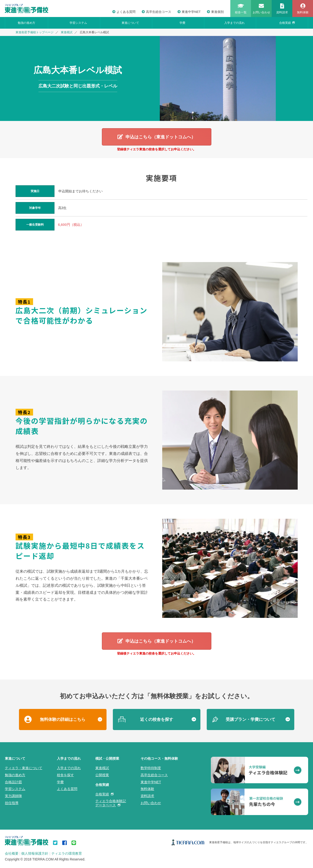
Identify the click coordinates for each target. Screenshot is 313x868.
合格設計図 (13, 783)
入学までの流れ (234, 23)
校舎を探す (65, 775)
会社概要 (12, 854)
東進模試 (67, 32)
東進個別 (215, 12)
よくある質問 (124, 12)
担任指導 (12, 804)
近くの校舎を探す (157, 720)
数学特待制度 (151, 769)
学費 (182, 23)
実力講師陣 (13, 797)
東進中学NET (189, 12)
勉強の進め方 (27, 23)
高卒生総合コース (156, 12)
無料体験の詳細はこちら (63, 720)
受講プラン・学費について (250, 720)
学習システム (78, 23)
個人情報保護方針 (35, 854)
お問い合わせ (151, 804)
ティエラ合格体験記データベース (111, 804)
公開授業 (102, 775)
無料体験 (147, 790)
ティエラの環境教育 (67, 854)
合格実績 (287, 23)
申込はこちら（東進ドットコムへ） (161, 137)
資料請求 (147, 797)
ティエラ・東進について (24, 769)
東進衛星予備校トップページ (35, 32)
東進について (130, 23)
